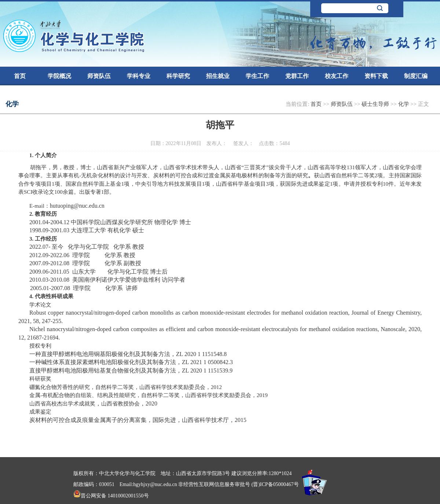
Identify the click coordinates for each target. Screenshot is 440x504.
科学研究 (178, 76)
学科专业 (139, 76)
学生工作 (257, 76)
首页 (20, 76)
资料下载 (376, 76)
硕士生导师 (376, 104)
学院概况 (59, 76)
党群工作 (297, 76)
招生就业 (218, 76)
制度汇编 (416, 76)
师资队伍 (99, 76)
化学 (404, 104)
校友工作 (337, 76)
